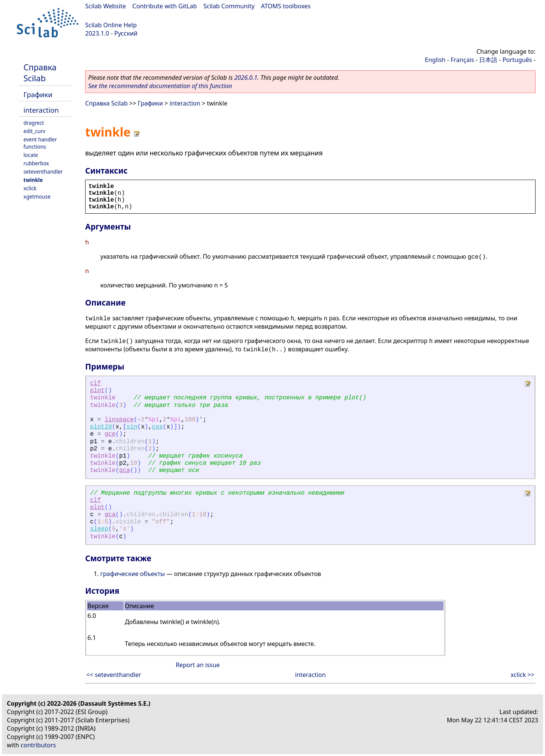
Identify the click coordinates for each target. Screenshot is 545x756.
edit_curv (34, 131)
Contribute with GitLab (165, 6)
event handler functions (40, 143)
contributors (38, 745)
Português (517, 60)
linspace (119, 420)
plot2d (101, 427)
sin (132, 427)
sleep (99, 529)
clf (96, 383)
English (435, 60)
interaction (41, 110)
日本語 (488, 60)
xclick (30, 188)
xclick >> (522, 675)
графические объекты (133, 574)
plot (97, 391)
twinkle (33, 180)
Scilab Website (106, 6)
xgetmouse (37, 196)
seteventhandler (43, 172)
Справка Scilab (40, 73)
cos (157, 427)
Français (462, 60)
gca (125, 470)
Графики (38, 94)
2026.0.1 (246, 78)
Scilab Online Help (111, 25)
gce (110, 434)
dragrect (34, 123)
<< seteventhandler (114, 675)
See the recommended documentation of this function (160, 86)
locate (31, 155)
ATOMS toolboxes (286, 6)
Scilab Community (229, 6)
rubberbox (36, 163)
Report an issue (198, 665)
